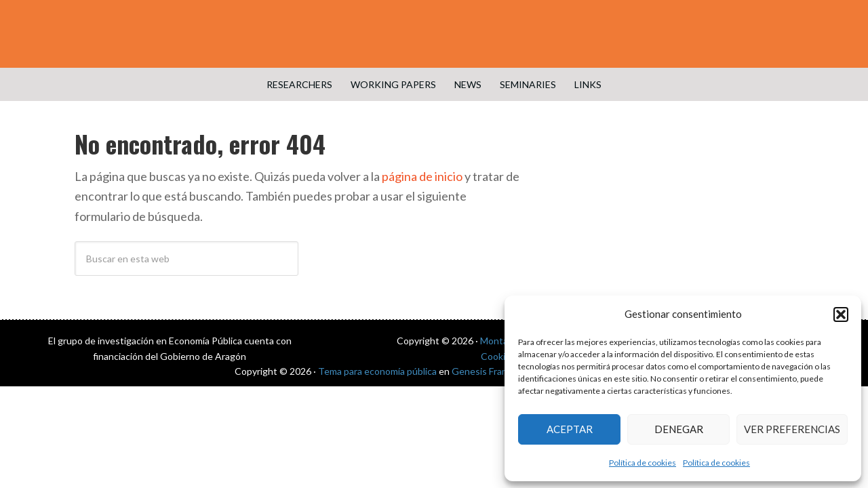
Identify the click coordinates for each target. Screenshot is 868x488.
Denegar (679, 429)
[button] (841, 314)
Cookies (498, 356)
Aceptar (570, 429)
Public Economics (434, 34)
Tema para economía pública (377, 371)
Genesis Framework (494, 371)
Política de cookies (643, 463)
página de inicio (422, 176)
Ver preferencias (792, 429)
